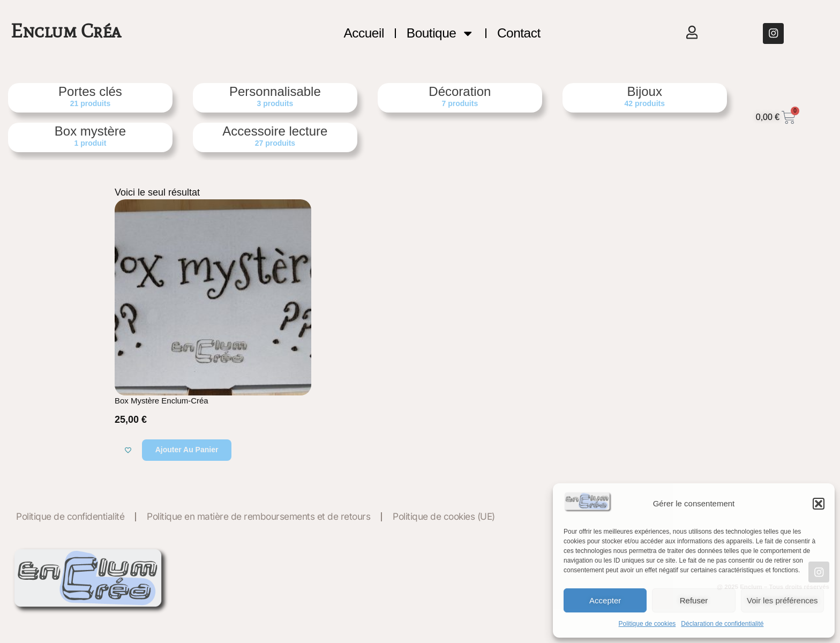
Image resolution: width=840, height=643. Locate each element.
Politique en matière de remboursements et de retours (258, 516)
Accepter (605, 600)
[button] (819, 504)
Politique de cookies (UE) (444, 516)
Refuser (694, 600)
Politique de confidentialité (70, 516)
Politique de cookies (647, 624)
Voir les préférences (782, 600)
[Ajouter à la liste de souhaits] (128, 450)
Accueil (363, 33)
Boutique (441, 33)
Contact (519, 33)
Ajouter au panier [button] (187, 450)
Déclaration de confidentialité (722, 624)
